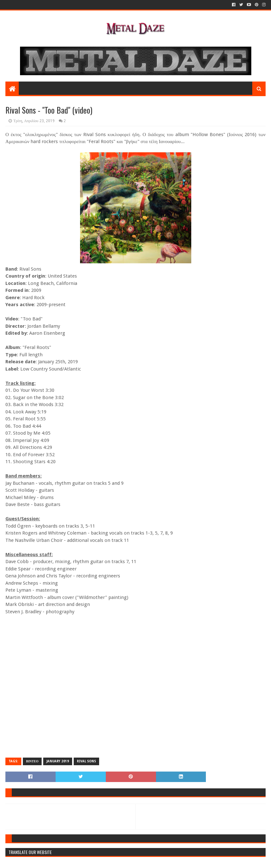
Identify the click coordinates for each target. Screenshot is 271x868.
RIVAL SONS (86, 761)
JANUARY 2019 (58, 761)
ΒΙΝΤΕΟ (32, 761)
